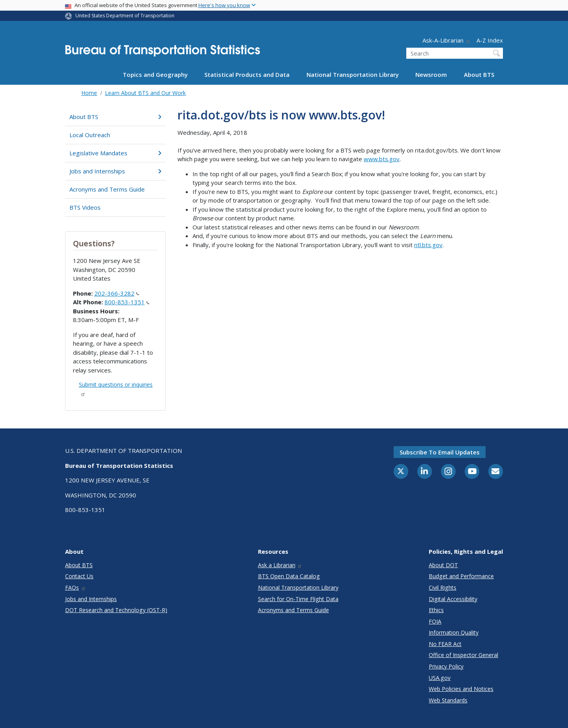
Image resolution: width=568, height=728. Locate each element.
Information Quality (454, 632)
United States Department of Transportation (125, 16)
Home (89, 93)
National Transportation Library (353, 74)
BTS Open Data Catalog (289, 576)
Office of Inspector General (463, 655)
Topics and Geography (155, 74)
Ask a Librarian (280, 565)
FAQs (76, 587)
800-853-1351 (127, 302)
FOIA (435, 621)
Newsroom (431, 74)
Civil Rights (443, 587)
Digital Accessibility (453, 599)
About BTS (479, 74)
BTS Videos (85, 207)
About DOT (443, 565)
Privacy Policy (446, 666)
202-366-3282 (117, 293)
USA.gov (440, 678)
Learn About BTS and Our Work (145, 93)
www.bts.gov (382, 159)
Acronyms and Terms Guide (107, 189)
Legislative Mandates (115, 153)
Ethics (436, 610)
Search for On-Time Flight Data (298, 599)
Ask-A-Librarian (447, 40)
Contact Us (79, 576)
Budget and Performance (461, 576)
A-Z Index (490, 40)
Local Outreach (90, 135)
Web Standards (448, 700)
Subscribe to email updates (440, 452)
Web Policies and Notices (461, 689)
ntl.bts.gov (428, 245)
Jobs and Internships (115, 171)
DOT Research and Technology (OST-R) (116, 610)
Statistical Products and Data (247, 74)
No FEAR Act (445, 644)
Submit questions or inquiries (116, 388)
